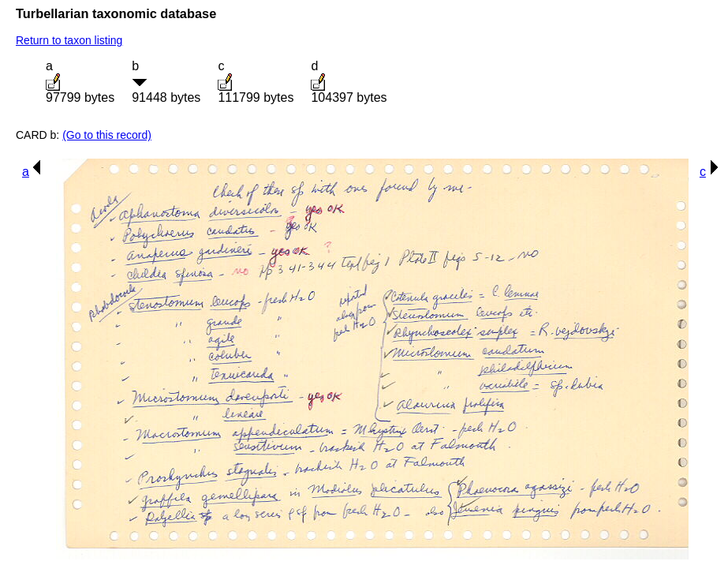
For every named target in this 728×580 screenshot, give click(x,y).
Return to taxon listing (69, 40)
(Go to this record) (107, 135)
